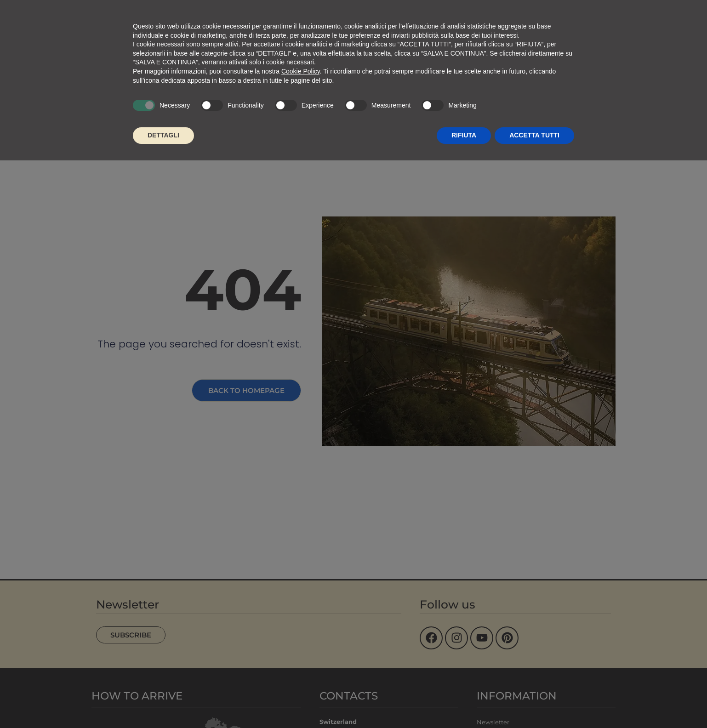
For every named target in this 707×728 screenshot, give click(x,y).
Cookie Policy (301, 71)
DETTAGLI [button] (163, 135)
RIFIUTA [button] (464, 135)
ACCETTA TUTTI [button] (534, 135)
